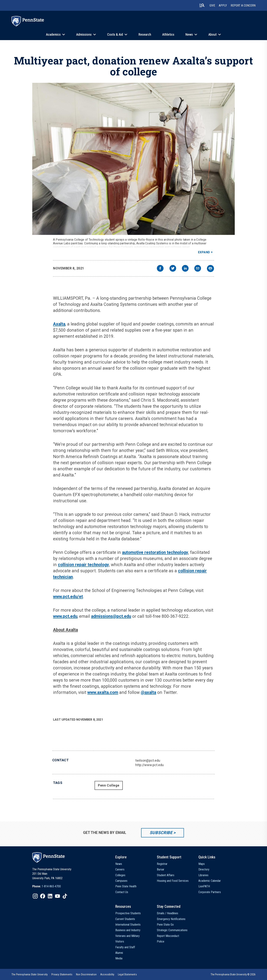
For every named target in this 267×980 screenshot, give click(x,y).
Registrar (162, 864)
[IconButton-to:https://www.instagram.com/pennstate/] (35, 896)
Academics (53, 34)
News (189, 34)
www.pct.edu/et (68, 597)
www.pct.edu (65, 616)
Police (161, 941)
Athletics (168, 34)
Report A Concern (243, 5)
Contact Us (122, 892)
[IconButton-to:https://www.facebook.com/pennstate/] (43, 896)
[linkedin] (185, 269)
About (212, 34)
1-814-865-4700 (51, 886)
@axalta (148, 692)
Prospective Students (128, 913)
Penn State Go (165, 925)
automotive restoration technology (155, 552)
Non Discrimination (86, 974)
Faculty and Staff (125, 947)
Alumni (119, 953)
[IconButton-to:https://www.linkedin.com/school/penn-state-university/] (50, 896)
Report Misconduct (168, 936)
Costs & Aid (115, 34)
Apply (223, 5)
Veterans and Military (127, 936)
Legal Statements (127, 974)
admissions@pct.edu (111, 616)
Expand (204, 252)
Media (119, 958)
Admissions (84, 34)
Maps (202, 864)
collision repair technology (83, 565)
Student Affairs (166, 875)
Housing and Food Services (173, 881)
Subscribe (161, 833)
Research (145, 34)
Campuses (121, 881)
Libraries (203, 875)
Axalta (59, 324)
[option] (47, 886)
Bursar (161, 869)
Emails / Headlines (168, 913)
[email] (198, 269)
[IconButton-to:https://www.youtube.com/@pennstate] (57, 896)
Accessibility (107, 974)
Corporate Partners (210, 892)
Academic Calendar (210, 881)
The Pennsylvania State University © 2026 (233, 974)
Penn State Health (126, 886)
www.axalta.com (103, 692)
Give (212, 5)
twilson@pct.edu (148, 760)
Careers (120, 869)
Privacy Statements (62, 974)
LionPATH (204, 886)
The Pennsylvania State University (30, 974)
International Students (128, 925)
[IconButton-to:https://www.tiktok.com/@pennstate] (65, 896)
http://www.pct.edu (150, 765)
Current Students (125, 919)
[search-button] (202, 5)
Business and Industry (128, 930)
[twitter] (173, 269)
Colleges (120, 875)
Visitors (120, 941)
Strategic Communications (172, 930)
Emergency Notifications (171, 919)
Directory (204, 869)
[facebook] (160, 269)
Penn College (109, 785)
